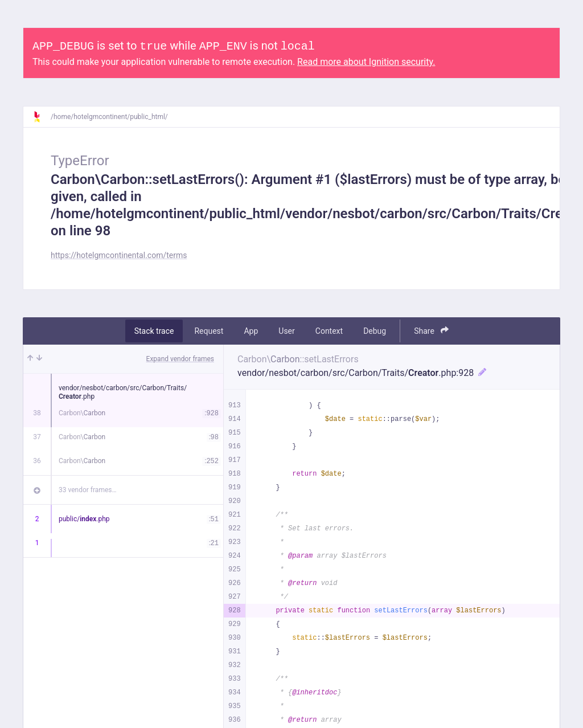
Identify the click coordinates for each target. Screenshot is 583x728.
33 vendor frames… (87, 490)
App (251, 331)
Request (209, 331)
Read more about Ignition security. (366, 62)
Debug (375, 331)
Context (329, 331)
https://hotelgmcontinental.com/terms (119, 255)
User (286, 331)
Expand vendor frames (180, 359)
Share (431, 331)
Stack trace (154, 331)
